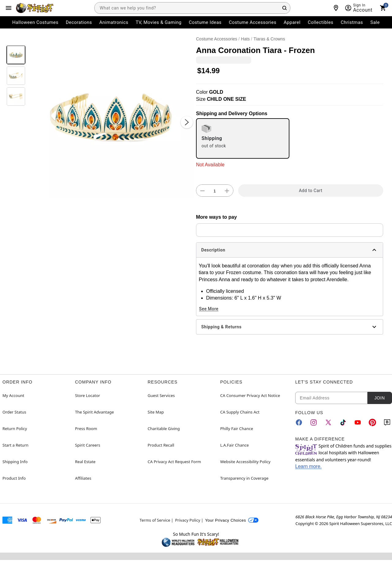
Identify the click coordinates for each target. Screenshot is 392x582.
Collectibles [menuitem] (321, 22)
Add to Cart (311, 191)
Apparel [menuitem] (292, 22)
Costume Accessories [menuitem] (253, 22)
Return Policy (15, 429)
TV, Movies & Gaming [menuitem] (159, 22)
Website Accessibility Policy (245, 462)
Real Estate (85, 462)
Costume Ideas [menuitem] (205, 22)
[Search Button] (285, 8)
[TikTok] (343, 422)
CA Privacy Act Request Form (174, 462)
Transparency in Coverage (244, 478)
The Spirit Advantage (94, 412)
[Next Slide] (187, 122)
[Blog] (387, 422)
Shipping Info (15, 462)
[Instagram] (314, 422)
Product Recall (161, 445)
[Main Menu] (9, 8)
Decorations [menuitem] (79, 22)
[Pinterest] (372, 422)
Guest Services (161, 395)
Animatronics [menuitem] (114, 22)
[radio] (243, 138)
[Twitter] (328, 422)
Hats (245, 39)
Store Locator (88, 395)
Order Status (14, 412)
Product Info (14, 478)
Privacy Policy (188, 520)
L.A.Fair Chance (234, 445)
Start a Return (15, 445)
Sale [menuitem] (375, 22)
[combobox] (192, 8)
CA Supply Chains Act (240, 412)
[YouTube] (358, 422)
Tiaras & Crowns (269, 39)
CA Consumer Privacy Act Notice (250, 395)
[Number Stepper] (215, 191)
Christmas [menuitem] (352, 22)
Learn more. (308, 466)
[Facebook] (299, 422)
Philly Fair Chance (237, 429)
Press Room (86, 429)
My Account (13, 395)
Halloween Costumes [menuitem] (35, 22)
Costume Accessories (217, 39)
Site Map (156, 412)
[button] (111, 116)
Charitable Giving (164, 429)
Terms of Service (155, 520)
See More (209, 309)
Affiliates (83, 478)
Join (379, 398)
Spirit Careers (88, 445)
